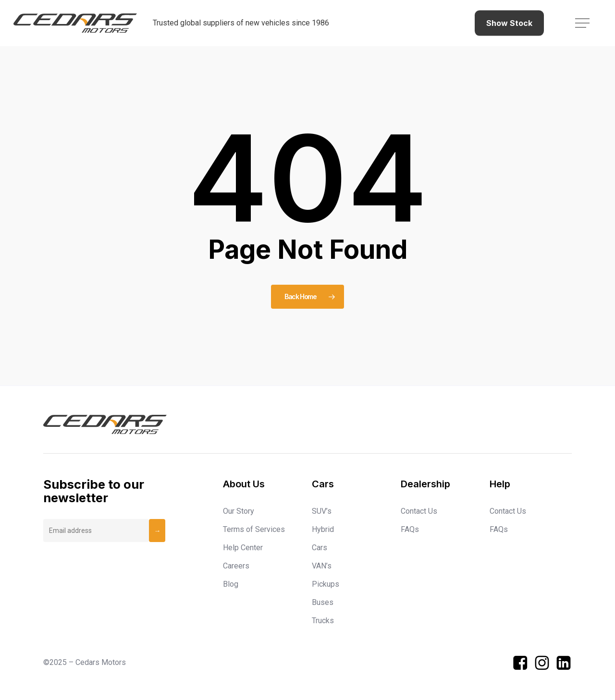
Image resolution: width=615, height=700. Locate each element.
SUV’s (322, 511)
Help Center (243, 548)
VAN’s (322, 566)
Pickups (326, 584)
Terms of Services (254, 529)
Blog (231, 584)
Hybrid (323, 529)
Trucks (323, 621)
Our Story (239, 511)
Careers (236, 566)
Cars (320, 548)
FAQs (410, 529)
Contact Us (419, 511)
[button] (583, 23)
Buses (323, 602)
